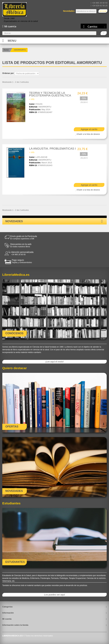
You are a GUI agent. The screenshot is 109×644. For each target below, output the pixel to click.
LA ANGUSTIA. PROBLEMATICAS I (52, 149)
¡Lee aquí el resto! (55, 362)
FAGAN (39, 104)
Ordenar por (8, 73)
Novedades (14, 221)
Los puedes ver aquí (54, 595)
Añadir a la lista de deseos (88, 134)
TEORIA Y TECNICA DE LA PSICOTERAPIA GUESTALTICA (50, 94)
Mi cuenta (7, 619)
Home (6, 50)
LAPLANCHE (42, 157)
